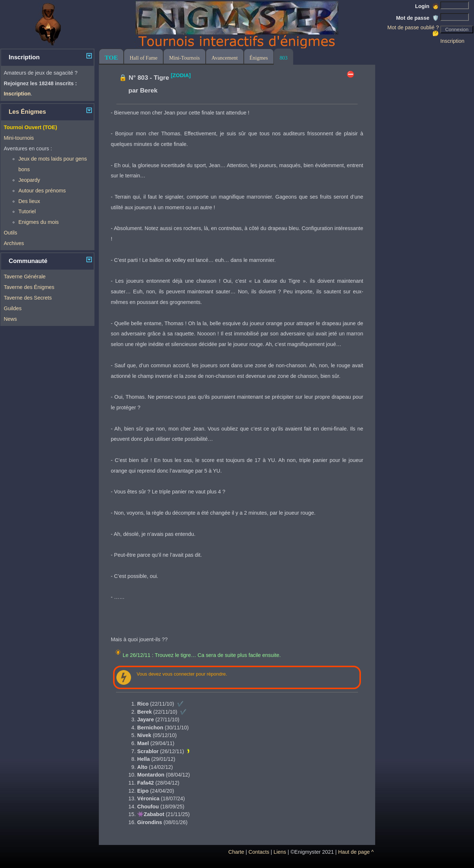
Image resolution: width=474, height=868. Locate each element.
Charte (236, 852)
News (10, 319)
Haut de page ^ (356, 852)
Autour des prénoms (42, 191)
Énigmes (259, 58)
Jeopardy (29, 180)
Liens (280, 852)
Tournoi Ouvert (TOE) (30, 127)
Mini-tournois (19, 138)
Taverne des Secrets (28, 298)
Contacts (259, 852)
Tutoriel (27, 211)
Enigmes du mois (38, 222)
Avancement (225, 58)
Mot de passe (417, 18)
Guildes (13, 308)
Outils (10, 233)
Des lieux (29, 201)
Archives (14, 243)
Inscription (452, 41)
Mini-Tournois (184, 58)
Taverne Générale (25, 277)
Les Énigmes (27, 112)
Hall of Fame (143, 58)
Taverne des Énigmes (29, 287)
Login (427, 6)
